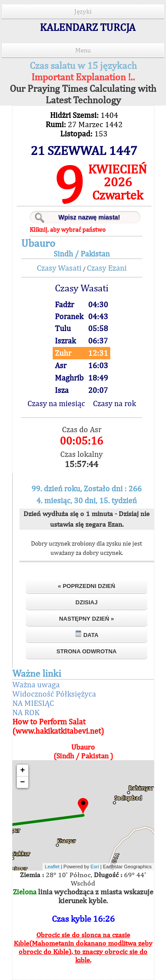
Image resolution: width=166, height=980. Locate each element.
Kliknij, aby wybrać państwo (68, 230)
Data (87, 634)
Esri (95, 867)
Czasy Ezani (107, 268)
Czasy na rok (114, 403)
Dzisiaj (87, 602)
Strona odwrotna (86, 651)
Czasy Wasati (59, 268)
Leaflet (52, 867)
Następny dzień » (86, 619)
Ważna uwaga (36, 684)
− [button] (23, 782)
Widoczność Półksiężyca (54, 694)
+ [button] (23, 770)
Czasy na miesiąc (56, 403)
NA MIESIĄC (33, 703)
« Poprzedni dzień (87, 586)
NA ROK (26, 712)
